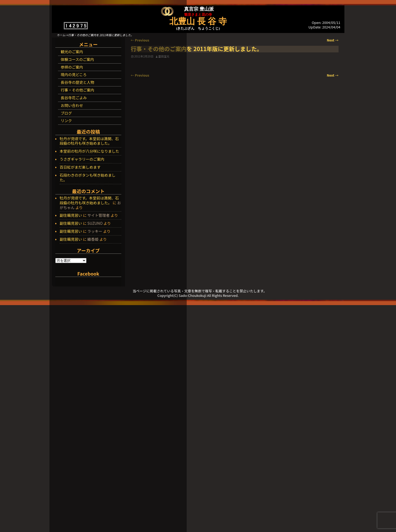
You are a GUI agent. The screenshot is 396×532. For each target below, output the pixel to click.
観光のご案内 (72, 52)
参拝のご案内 (72, 67)
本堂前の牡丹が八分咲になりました (89, 151)
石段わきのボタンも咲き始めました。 (87, 178)
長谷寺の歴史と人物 (77, 82)
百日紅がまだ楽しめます (80, 167)
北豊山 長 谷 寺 (198, 21)
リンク (66, 120)
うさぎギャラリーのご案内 (82, 159)
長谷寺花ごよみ (74, 98)
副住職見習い (71, 215)
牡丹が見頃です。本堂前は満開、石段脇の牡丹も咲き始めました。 (89, 141)
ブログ (66, 113)
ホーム (61, 35)
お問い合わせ (72, 105)
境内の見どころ (74, 74)
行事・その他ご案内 (77, 90)
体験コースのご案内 (77, 59)
